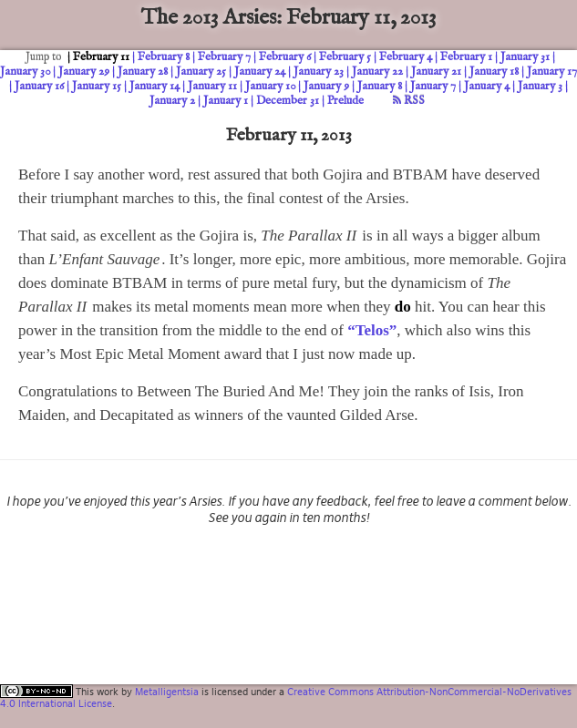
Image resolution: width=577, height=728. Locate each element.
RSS (409, 101)
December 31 (288, 101)
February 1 (466, 57)
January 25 (201, 72)
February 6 (285, 57)
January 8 (380, 86)
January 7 (433, 86)
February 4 (406, 57)
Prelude (345, 101)
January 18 (494, 72)
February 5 (345, 57)
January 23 (319, 72)
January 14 (155, 86)
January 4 (487, 86)
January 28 (143, 72)
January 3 (540, 86)
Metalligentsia (167, 692)
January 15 (97, 86)
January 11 (212, 86)
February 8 (164, 57)
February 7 (224, 57)
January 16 (39, 86)
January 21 (436, 72)
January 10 (270, 86)
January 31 (525, 57)
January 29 (84, 72)
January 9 (326, 86)
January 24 (260, 72)
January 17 (552, 72)
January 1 (226, 101)
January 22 (377, 72)
